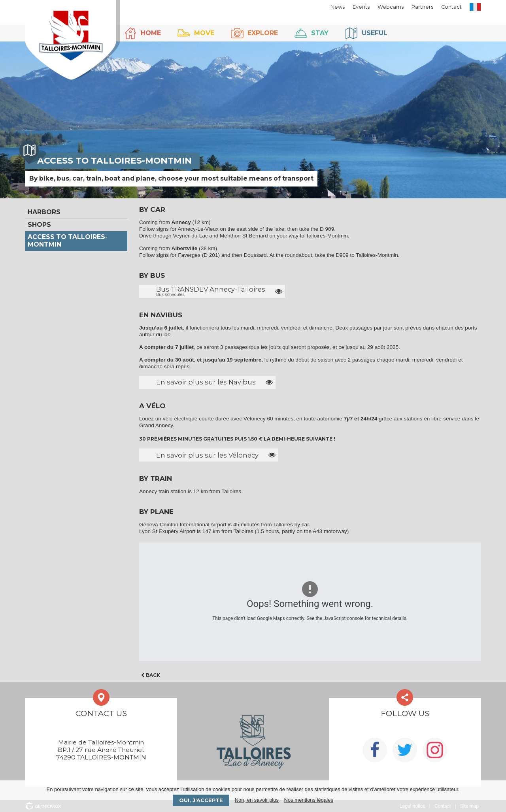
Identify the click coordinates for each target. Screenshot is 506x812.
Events (361, 7)
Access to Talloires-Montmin (68, 241)
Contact (451, 7)
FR (475, 7)
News (338, 7)
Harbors (44, 212)
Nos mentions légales (309, 800)
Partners (422, 7)
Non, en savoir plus (257, 800)
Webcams (391, 7)
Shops (39, 225)
